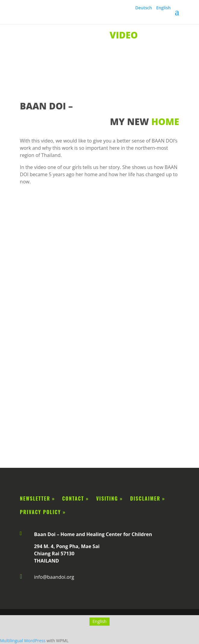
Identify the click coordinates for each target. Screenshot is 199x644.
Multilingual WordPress (23, 641)
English (163, 8)
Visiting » (112, 498)
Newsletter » (37, 498)
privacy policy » (43, 512)
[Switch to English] (99, 621)
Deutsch (143, 8)
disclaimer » (147, 498)
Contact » (75, 498)
